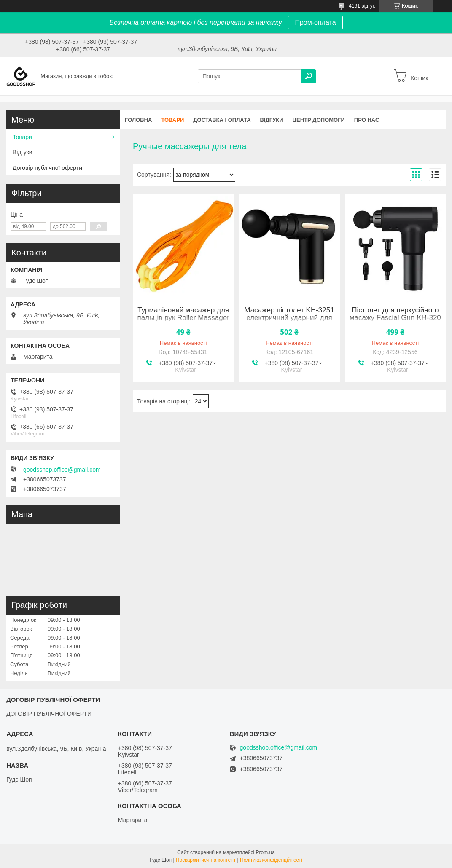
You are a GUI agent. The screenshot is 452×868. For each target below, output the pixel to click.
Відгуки (272, 120)
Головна (138, 120)
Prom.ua (265, 852)
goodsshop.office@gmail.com (62, 470)
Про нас (367, 120)
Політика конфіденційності (271, 860)
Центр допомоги (319, 120)
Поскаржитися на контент (206, 860)
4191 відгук (362, 6)
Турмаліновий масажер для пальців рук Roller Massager (183, 314)
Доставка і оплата (222, 120)
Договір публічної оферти (47, 168)
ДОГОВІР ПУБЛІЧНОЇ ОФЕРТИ (49, 714)
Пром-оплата (315, 23)
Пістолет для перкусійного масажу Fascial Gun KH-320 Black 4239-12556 (395, 318)
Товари (172, 120)
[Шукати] (309, 76)
